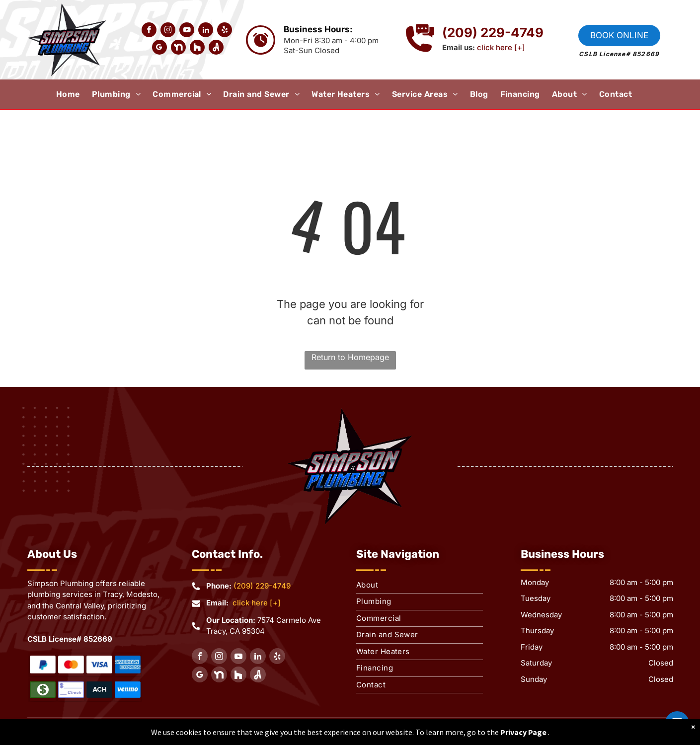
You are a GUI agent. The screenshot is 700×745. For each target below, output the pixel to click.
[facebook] (149, 31)
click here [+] (501, 47)
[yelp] (225, 31)
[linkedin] (206, 31)
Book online (619, 35)
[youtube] (187, 31)
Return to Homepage (350, 357)
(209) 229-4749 (262, 586)
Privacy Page (523, 732)
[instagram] (168, 31)
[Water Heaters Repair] (43, 665)
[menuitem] (74, 94)
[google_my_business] (159, 48)
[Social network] (178, 48)
